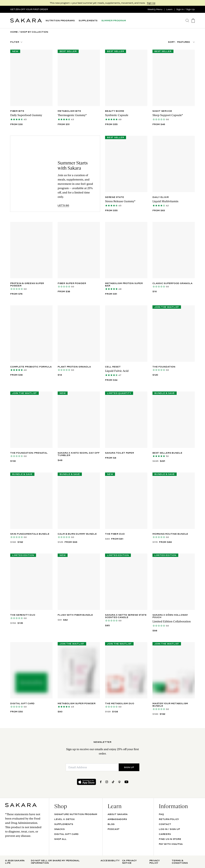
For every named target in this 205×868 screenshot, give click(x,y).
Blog (111, 824)
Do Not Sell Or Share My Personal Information (55, 862)
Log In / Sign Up (169, 829)
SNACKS (59, 829)
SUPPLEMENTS (88, 21)
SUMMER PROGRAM (114, 21)
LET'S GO (63, 205)
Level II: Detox (65, 819)
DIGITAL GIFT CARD (66, 834)
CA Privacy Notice (129, 862)
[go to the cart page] (193, 21)
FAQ (161, 814)
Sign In (180, 9)
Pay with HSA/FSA (171, 844)
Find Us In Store (170, 839)
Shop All (60, 839)
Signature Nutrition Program (76, 814)
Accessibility (110, 860)
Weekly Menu (155, 9)
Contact (165, 824)
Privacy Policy (155, 862)
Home (14, 32)
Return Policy (169, 819)
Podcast (114, 829)
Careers (165, 834)
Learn (169, 9)
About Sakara (118, 814)
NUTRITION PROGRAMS (60, 21)
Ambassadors (117, 819)
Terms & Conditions (180, 862)
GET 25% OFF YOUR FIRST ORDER (29, 9)
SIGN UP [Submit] (129, 767)
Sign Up (151, 3)
